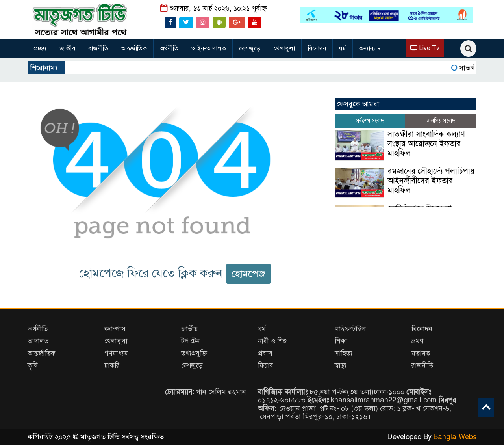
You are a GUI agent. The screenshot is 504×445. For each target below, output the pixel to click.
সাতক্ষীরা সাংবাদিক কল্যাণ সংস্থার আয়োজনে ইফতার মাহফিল (426, 144)
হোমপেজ (248, 274)
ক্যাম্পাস (115, 329)
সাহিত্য (344, 353)
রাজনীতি (98, 48)
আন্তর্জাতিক (134, 48)
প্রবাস (265, 353)
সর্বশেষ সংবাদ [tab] (370, 121)
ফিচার (266, 366)
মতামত (421, 353)
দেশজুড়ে (250, 48)
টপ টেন (190, 341)
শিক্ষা (341, 341)
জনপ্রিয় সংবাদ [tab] (441, 121)
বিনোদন (317, 48)
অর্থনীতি (169, 48)
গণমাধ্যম (116, 353)
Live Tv (425, 48)
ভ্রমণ (417, 341)
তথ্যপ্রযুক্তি (194, 353)
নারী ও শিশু (272, 341)
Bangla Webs (455, 437)
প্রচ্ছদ (40, 48)
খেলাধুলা (284, 48)
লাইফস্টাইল (350, 329)
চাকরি (112, 366)
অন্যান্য (370, 48)
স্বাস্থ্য (341, 366)
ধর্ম (343, 48)
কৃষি (33, 366)
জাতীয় (67, 48)
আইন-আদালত (209, 48)
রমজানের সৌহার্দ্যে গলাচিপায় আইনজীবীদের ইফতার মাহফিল (431, 181)
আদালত (38, 341)
